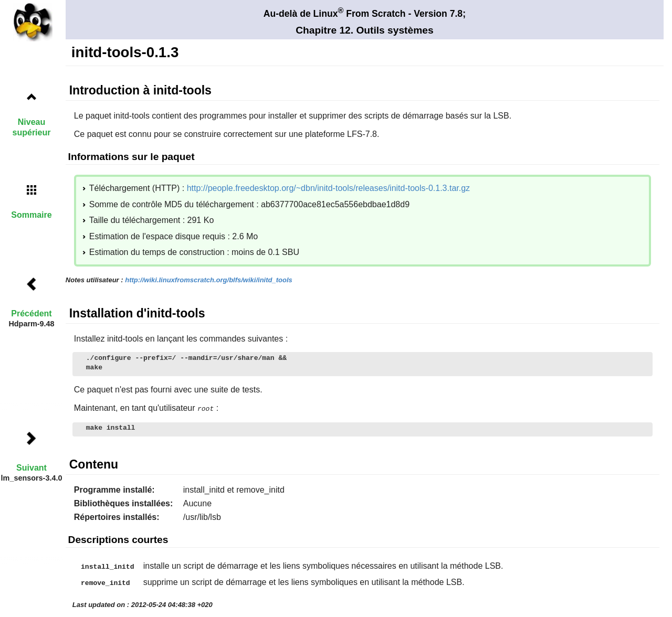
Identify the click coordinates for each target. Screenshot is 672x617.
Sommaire (31, 215)
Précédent (31, 313)
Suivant (31, 468)
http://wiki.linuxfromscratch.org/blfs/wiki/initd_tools (209, 280)
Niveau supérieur (32, 127)
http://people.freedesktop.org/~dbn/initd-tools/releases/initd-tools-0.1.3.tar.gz (328, 188)
